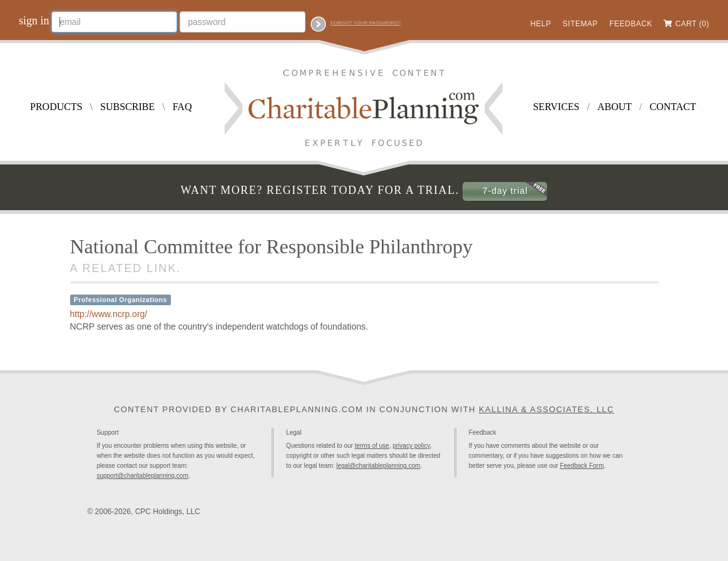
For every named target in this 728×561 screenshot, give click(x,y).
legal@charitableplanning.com (378, 466)
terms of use (372, 446)
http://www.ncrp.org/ (109, 314)
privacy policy (411, 446)
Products (56, 107)
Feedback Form (582, 466)
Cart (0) (692, 24)
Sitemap (580, 24)
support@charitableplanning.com (142, 476)
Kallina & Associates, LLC (546, 409)
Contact (673, 107)
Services (556, 107)
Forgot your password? (366, 23)
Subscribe (127, 107)
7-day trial (505, 191)
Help (541, 24)
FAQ (182, 107)
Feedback (631, 24)
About (614, 107)
